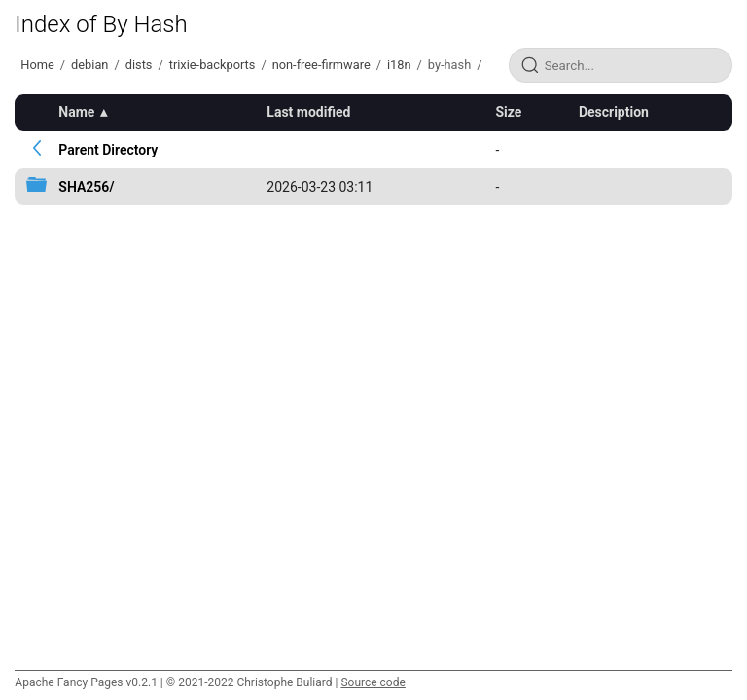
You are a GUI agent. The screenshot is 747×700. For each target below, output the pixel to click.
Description (614, 112)
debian (89, 65)
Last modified (308, 112)
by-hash (449, 65)
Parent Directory (108, 150)
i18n (399, 65)
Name (76, 112)
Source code (373, 682)
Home (37, 65)
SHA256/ (86, 187)
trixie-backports (213, 65)
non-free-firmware (321, 65)
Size (508, 112)
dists (139, 65)
